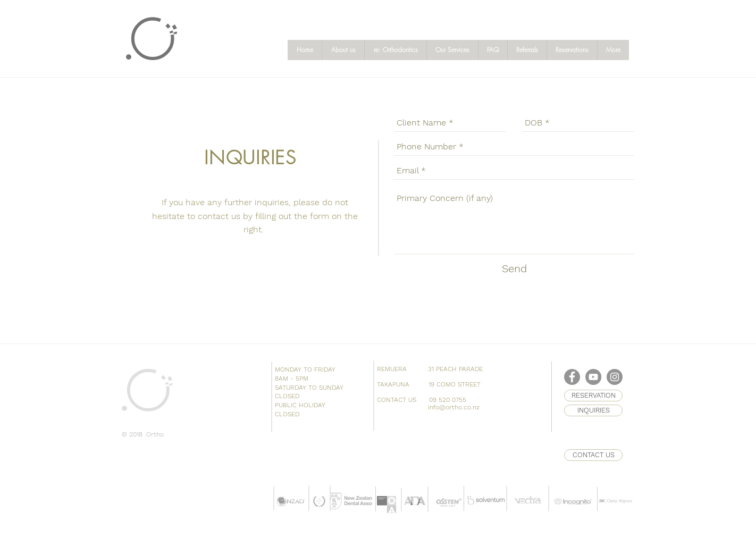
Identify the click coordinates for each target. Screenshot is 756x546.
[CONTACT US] (593, 455)
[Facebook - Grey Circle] (572, 377)
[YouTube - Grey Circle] (593, 377)
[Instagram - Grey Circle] (615, 377)
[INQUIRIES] (593, 410)
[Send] (514, 268)
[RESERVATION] (593, 396)
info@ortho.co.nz (454, 407)
